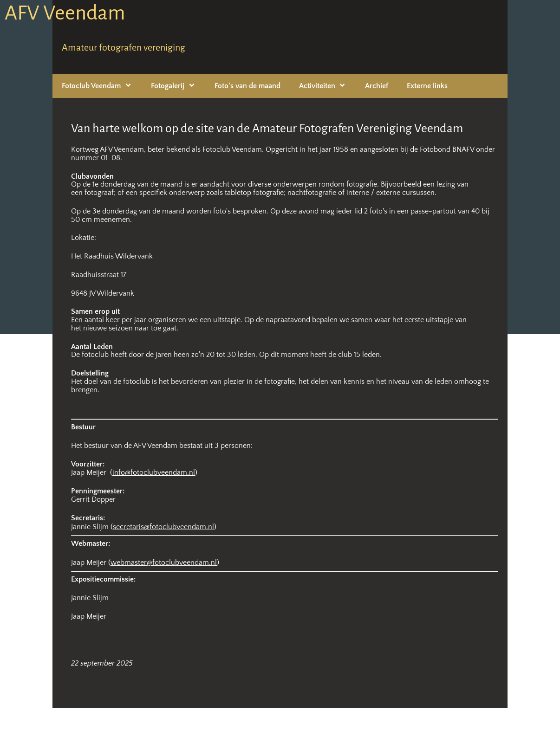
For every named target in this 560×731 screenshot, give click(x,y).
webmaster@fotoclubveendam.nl (164, 563)
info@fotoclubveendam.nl (154, 472)
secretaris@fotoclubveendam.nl (163, 527)
